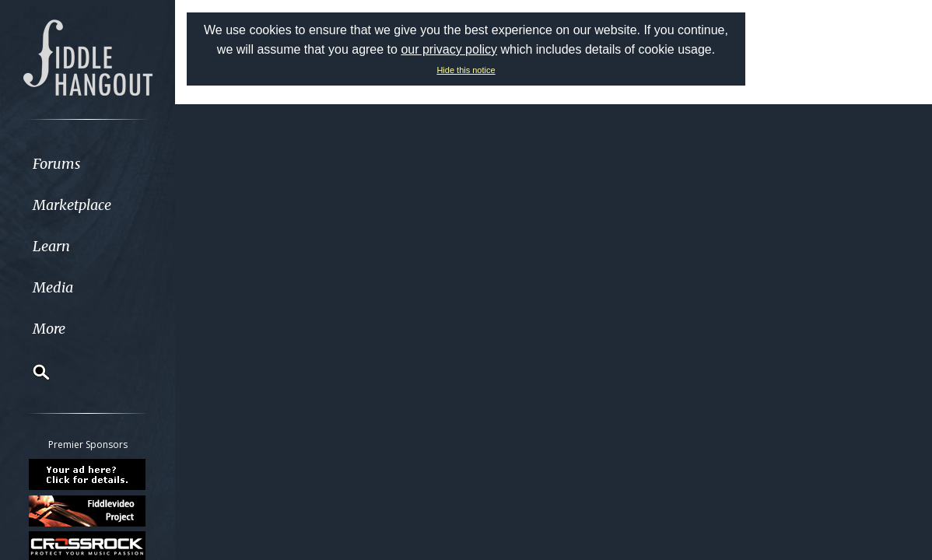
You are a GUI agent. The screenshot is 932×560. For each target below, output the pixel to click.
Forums (57, 164)
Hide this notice (466, 70)
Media (53, 287)
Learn (51, 246)
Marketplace (72, 205)
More (49, 329)
